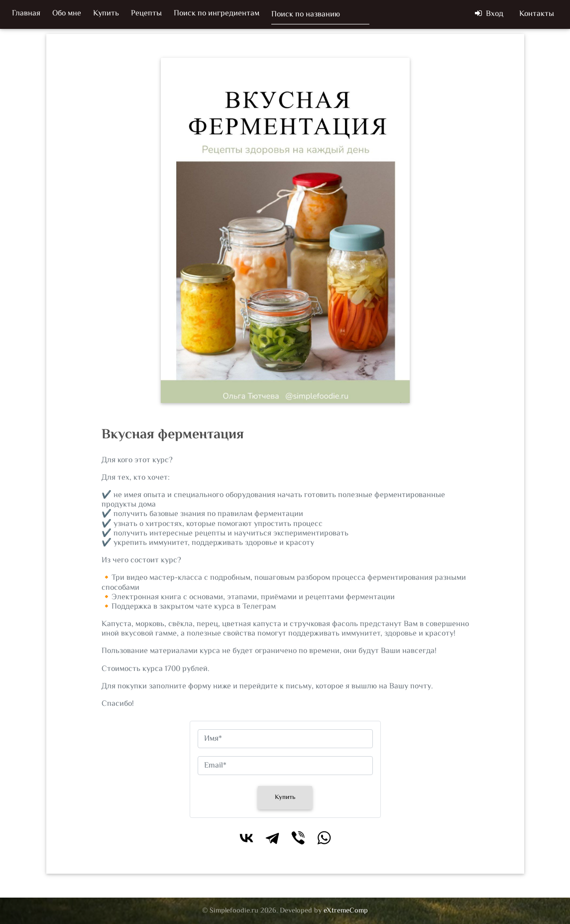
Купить (106, 16)
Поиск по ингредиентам (217, 16)
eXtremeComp (346, 911)
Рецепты (146, 16)
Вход (489, 16)
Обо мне (67, 16)
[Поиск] (320, 16)
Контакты (537, 16)
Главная (26, 16)
